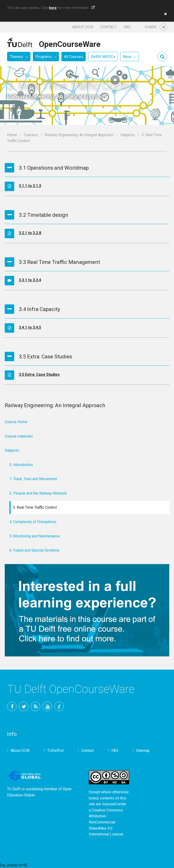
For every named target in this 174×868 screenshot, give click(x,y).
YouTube (47, 706)
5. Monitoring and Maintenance (35, 536)
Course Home (16, 422)
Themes (16, 57)
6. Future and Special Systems (34, 550)
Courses (31, 135)
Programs (44, 57)
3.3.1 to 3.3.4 (30, 280)
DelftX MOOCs (103, 57)
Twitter (24, 706)
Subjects (128, 135)
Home (12, 135)
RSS (35, 706)
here (53, 8)
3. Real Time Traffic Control (35, 507)
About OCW (83, 27)
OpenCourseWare (70, 43)
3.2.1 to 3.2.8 (30, 233)
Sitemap (143, 751)
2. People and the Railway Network (38, 493)
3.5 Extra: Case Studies (39, 375)
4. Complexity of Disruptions (33, 522)
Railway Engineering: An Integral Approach (79, 135)
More (127, 57)
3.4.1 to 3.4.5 (30, 327)
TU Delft (59, 706)
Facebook (12, 706)
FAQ (127, 27)
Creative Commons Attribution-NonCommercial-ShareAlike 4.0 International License (106, 822)
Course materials (19, 436)
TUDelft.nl (55, 751)
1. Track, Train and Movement (33, 479)
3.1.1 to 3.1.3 (30, 186)
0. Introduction (21, 465)
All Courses (74, 57)
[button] (164, 14)
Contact (108, 27)
